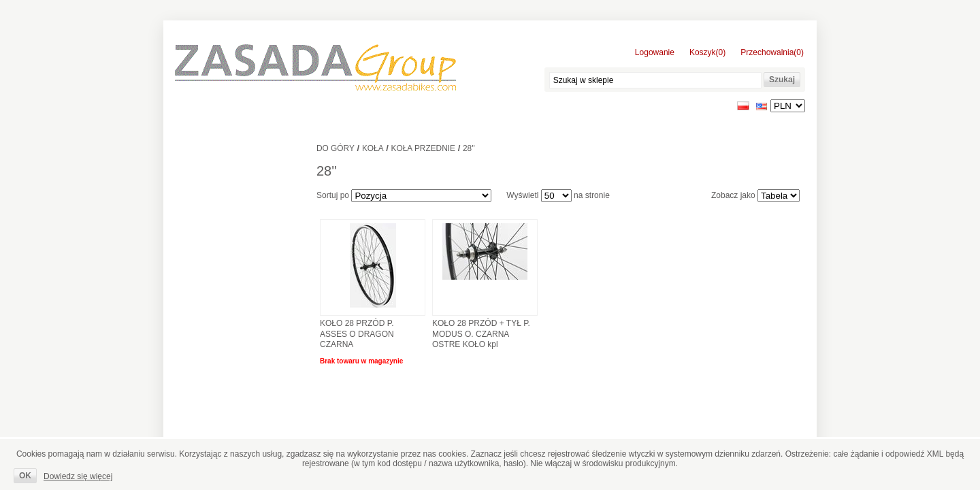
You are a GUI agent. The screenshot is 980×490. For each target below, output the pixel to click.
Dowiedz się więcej (78, 476)
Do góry (336, 148)
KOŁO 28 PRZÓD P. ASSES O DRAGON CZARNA (357, 334)
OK (25, 476)
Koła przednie (423, 148)
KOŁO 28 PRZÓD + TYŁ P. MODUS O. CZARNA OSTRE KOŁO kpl (481, 334)
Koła (373, 148)
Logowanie (655, 52)
